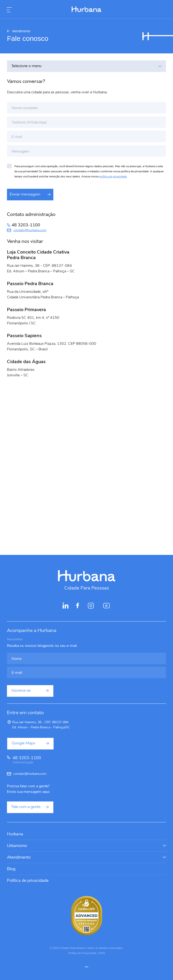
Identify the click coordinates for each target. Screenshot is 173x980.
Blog (11, 869)
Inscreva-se (30, 691)
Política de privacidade (28, 880)
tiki (86, 967)
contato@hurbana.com (30, 230)
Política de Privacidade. (83, 953)
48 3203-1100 (26, 225)
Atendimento (19, 31)
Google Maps (30, 743)
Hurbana (15, 834)
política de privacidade (113, 176)
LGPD (101, 953)
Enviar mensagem (30, 195)
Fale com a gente (30, 807)
